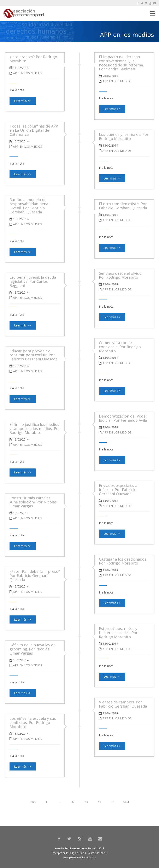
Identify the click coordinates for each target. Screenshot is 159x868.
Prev (33, 802)
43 (86, 802)
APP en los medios (117, 81)
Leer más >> (112, 109)
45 (113, 802)
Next (126, 802)
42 (73, 802)
